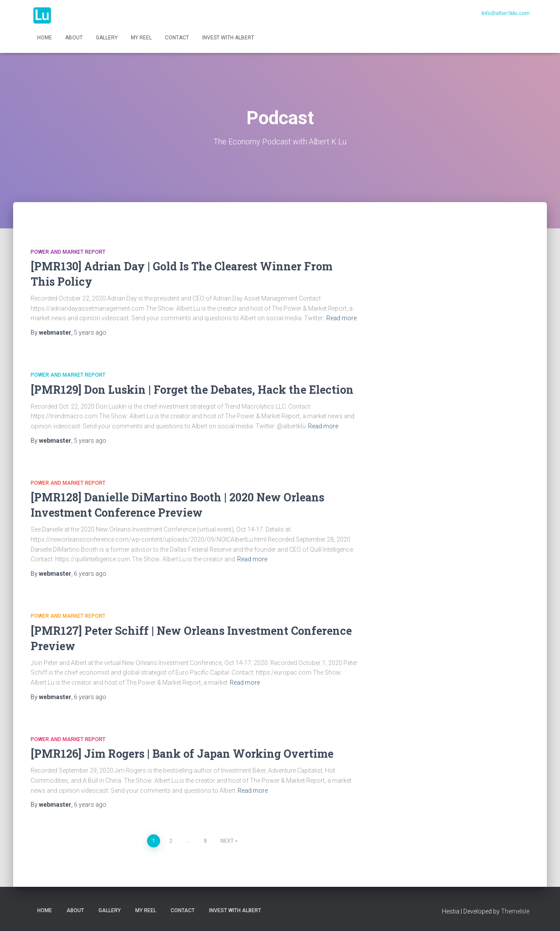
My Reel (141, 38)
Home (45, 38)
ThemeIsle (515, 911)
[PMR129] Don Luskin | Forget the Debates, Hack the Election (192, 390)
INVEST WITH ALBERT (228, 38)
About (74, 38)
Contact (177, 38)
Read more (341, 318)
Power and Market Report (68, 252)
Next (227, 841)
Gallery (107, 38)
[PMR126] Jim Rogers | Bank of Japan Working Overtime (182, 754)
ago (90, 332)
